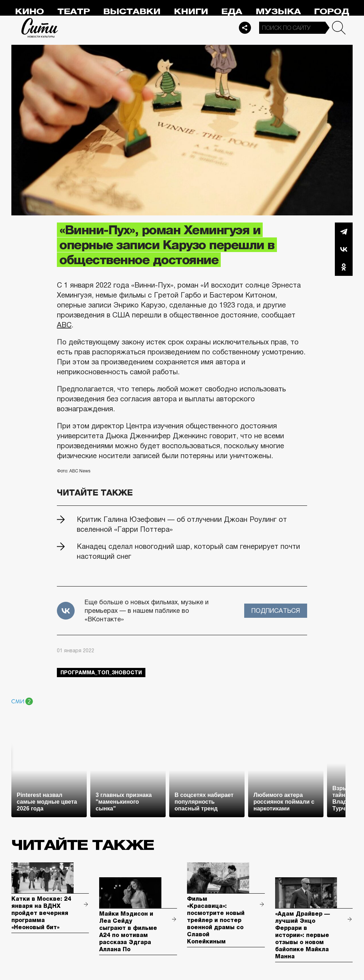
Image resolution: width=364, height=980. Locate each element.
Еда (232, 12)
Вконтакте (344, 249)
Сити (40, 28)
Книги (191, 12)
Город (331, 12)
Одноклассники (344, 267)
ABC (64, 325)
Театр (74, 12)
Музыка (278, 12)
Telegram (344, 231)
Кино (29, 12)
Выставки (132, 12)
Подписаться (276, 611)
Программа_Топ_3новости (101, 673)
